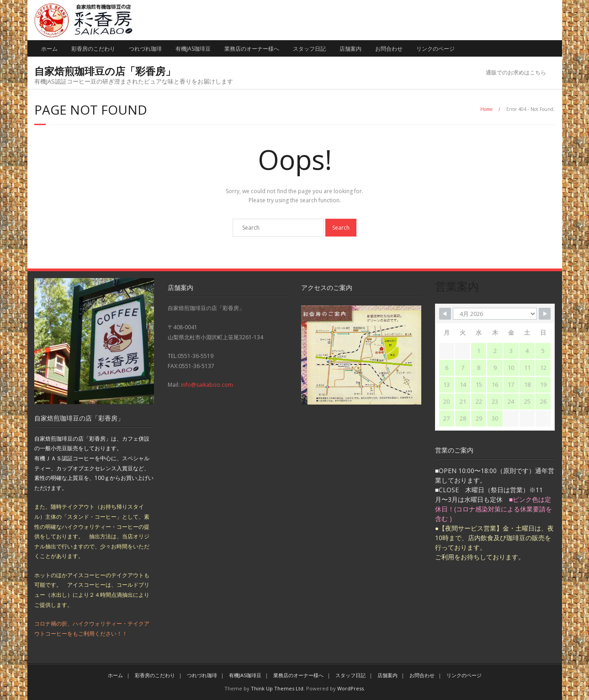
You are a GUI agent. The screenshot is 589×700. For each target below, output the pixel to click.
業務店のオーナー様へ (252, 49)
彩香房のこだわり (93, 49)
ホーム (49, 49)
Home (486, 109)
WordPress (350, 688)
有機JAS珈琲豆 (193, 49)
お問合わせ (389, 49)
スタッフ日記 (309, 49)
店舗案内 (350, 49)
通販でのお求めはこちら (516, 72)
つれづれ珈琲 (145, 49)
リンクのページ (435, 49)
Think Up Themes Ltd (277, 688)
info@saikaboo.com (207, 385)
